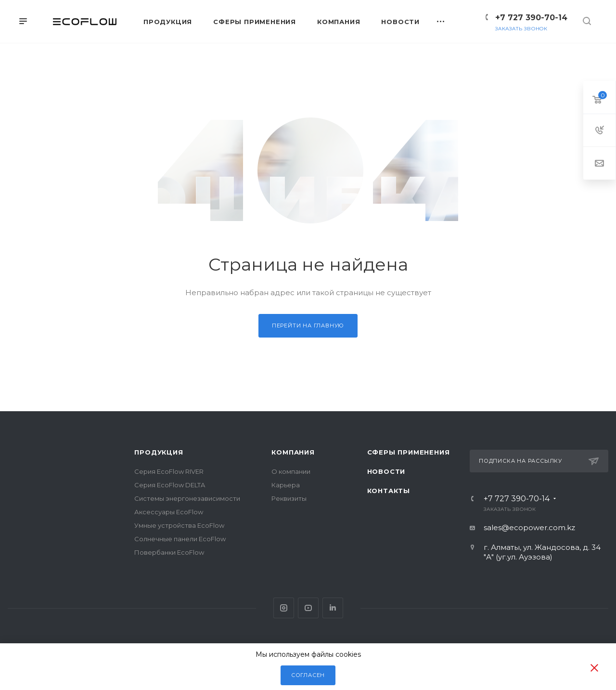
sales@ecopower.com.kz (529, 527)
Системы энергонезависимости (187, 498)
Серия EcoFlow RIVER (169, 471)
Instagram (284, 608)
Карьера (286, 485)
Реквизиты (289, 498)
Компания (293, 452)
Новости (386, 471)
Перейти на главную (308, 325)
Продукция (159, 452)
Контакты (389, 491)
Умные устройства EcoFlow (179, 525)
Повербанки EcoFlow (169, 552)
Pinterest (333, 608)
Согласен (308, 675)
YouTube (308, 608)
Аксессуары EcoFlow (169, 512)
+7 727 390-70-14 (531, 18)
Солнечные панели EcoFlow (180, 539)
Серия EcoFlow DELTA (170, 485)
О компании (291, 471)
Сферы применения (409, 452)
